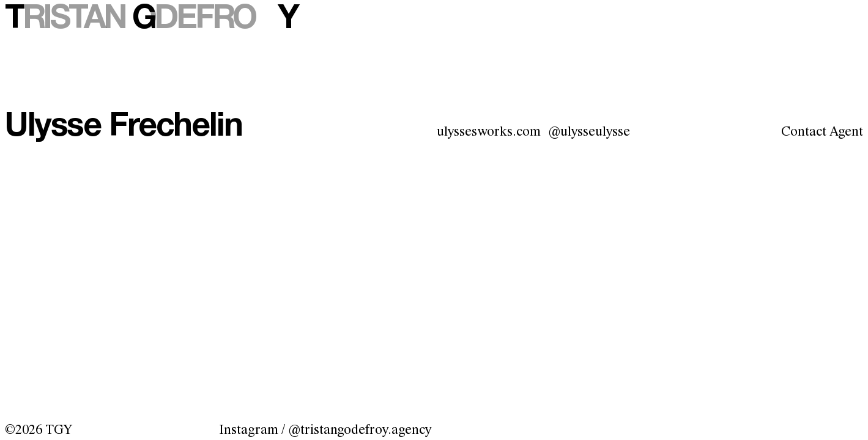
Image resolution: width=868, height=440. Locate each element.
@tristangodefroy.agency (360, 430)
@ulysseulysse (589, 132)
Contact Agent (822, 132)
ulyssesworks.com (489, 132)
